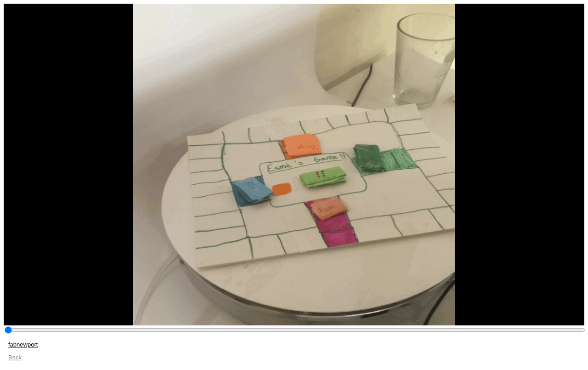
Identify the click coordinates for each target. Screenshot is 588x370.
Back (15, 357)
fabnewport (23, 344)
